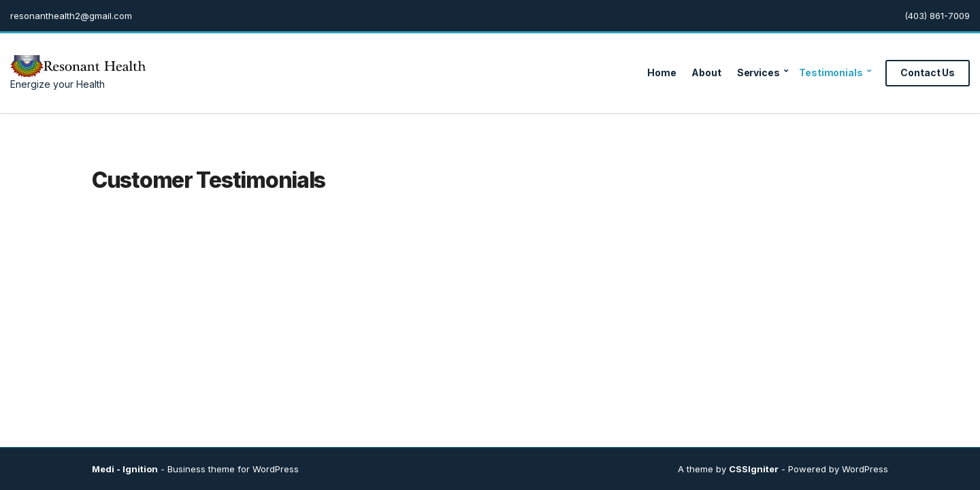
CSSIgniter (754, 469)
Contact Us (928, 72)
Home (661, 72)
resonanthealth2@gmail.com (71, 16)
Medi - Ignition (125, 469)
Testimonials (831, 72)
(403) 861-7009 (937, 16)
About (706, 72)
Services (758, 72)
